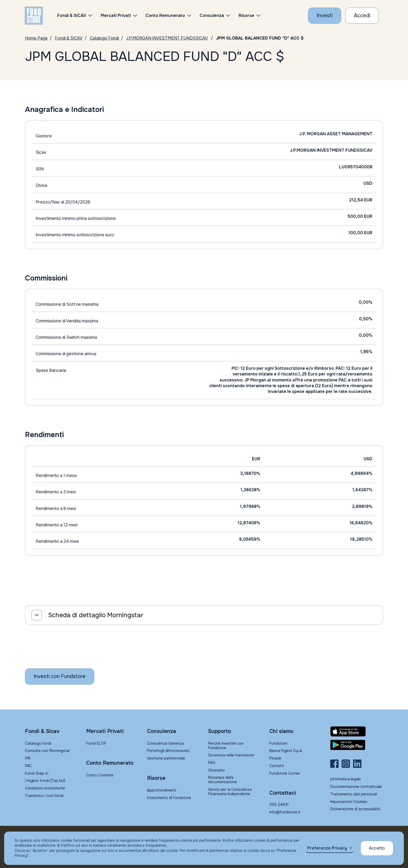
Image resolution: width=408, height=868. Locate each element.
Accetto (377, 848)
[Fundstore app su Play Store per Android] (357, 745)
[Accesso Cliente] (362, 16)
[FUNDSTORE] (34, 16)
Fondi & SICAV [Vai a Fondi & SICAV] (69, 38)
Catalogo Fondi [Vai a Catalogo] (104, 38)
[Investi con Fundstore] (325, 16)
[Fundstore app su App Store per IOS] (357, 731)
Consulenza (212, 15)
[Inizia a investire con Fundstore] (60, 676)
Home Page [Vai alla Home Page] (36, 38)
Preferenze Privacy (327, 848)
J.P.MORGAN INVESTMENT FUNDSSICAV (167, 38)
